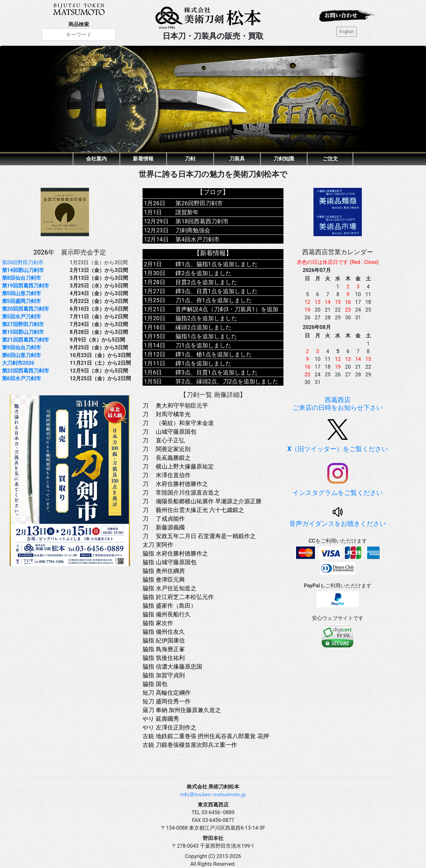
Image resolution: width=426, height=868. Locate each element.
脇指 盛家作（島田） (169, 606)
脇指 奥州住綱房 (163, 571)
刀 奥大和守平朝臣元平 (175, 405)
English (347, 32)
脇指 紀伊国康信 (163, 640)
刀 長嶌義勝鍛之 (166, 458)
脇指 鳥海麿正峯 (163, 649)
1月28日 (154, 282)
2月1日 (153, 264)
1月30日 (154, 273)
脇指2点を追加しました (206, 318)
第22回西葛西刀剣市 (25, 371)
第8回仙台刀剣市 (21, 278)
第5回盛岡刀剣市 (21, 301)
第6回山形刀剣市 (21, 355)
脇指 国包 (155, 684)
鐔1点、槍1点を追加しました (213, 354)
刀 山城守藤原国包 (169, 432)
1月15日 (154, 336)
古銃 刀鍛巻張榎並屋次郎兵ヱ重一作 (190, 745)
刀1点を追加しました (203, 345)
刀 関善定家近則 (166, 449)
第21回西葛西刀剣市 (25, 340)
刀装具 (237, 159)
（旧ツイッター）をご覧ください (338, 436)
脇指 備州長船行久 (166, 614)
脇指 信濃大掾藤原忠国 (172, 666)
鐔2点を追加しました (203, 273)
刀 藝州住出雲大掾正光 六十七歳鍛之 (193, 510)
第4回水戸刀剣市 (197, 239)
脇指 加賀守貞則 (163, 675)
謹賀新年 (187, 212)
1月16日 (154, 327)
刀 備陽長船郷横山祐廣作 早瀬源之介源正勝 (202, 501)
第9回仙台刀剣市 (21, 347)
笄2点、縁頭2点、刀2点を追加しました (227, 381)
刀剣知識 (284, 159)
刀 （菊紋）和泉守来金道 (178, 423)
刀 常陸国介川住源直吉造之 (181, 492)
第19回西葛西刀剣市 (25, 286)
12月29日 (156, 221)
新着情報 (143, 159)
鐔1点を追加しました (203, 363)
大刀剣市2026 (18, 363)
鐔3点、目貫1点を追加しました (216, 291)
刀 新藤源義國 (163, 527)
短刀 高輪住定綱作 (166, 693)
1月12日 (154, 354)
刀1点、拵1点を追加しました (213, 300)
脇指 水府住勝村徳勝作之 (175, 553)
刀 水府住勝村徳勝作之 (175, 484)
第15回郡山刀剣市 (23, 332)
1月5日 (153, 381)
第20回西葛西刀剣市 (25, 309)
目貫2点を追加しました (206, 282)
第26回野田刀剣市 (23, 262)
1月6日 (153, 372)
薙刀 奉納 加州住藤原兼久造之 (182, 710)
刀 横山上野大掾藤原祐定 (178, 466)
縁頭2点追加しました (203, 327)
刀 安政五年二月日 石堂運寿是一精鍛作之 (199, 536)
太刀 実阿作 (158, 545)
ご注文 (330, 159)
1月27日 (154, 291)
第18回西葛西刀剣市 (202, 221)
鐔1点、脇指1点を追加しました (216, 264)
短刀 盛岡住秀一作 (166, 701)
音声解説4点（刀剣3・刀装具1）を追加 (227, 309)
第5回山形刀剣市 (21, 293)
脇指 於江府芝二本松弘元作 (178, 597)
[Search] (79, 34)
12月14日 (156, 239)
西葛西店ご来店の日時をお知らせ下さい (338, 404)
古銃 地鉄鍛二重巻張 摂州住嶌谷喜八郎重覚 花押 (206, 736)
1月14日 (154, 345)
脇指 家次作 (158, 623)
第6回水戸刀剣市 (21, 378)
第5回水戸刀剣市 (21, 317)
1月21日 (154, 309)
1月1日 (153, 212)
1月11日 (154, 363)
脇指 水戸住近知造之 (169, 588)
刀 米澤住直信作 (166, 475)
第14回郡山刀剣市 (23, 270)
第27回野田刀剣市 (23, 324)
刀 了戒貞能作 (163, 519)
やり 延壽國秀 (161, 719)
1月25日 (154, 300)
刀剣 (190, 159)
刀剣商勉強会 (193, 230)
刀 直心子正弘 (163, 440)
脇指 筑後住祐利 (163, 658)
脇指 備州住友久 (163, 632)
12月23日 (156, 230)
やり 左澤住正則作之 (169, 727)
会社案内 (96, 159)
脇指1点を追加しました (206, 336)
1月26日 (154, 203)
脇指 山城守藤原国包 (169, 562)
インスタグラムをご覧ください (338, 480)
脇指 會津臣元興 (163, 579)
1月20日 (154, 318)
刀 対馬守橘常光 (166, 414)
